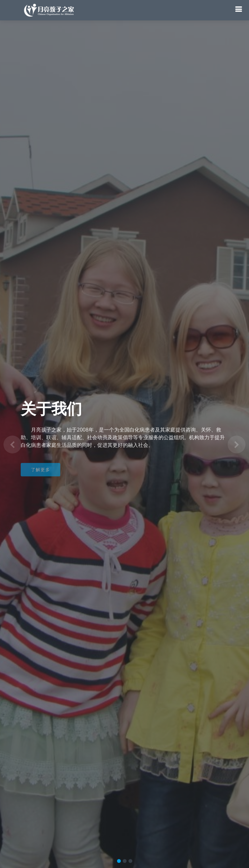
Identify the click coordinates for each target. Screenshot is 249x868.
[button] (12, 445)
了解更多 (40, 473)
